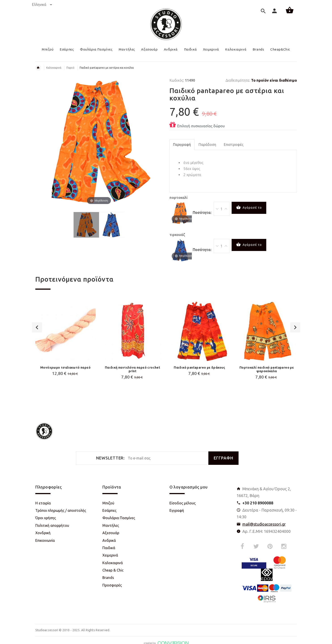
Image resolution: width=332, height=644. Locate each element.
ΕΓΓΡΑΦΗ (223, 458)
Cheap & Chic (113, 570)
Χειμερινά (110, 555)
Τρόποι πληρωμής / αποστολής (61, 510)
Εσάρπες (109, 510)
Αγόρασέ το (249, 208)
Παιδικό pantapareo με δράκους (200, 368)
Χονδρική (43, 533)
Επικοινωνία (45, 540)
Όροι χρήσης (46, 518)
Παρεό (70, 68)
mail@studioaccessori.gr (264, 524)
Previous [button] (37, 325)
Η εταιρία (43, 503)
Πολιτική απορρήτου (52, 525)
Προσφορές (112, 585)
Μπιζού (108, 503)
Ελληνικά (42, 4)
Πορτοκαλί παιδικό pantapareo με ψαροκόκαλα (267, 369)
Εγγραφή (177, 510)
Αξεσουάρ (111, 533)
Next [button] (295, 325)
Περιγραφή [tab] (182, 145)
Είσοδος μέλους (183, 503)
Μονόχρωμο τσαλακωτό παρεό (65, 368)
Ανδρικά (109, 540)
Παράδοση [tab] (207, 145)
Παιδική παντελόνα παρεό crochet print (132, 369)
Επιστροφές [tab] (234, 145)
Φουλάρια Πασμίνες (119, 518)
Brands (108, 578)
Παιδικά (109, 548)
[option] (66, 350)
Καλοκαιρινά (54, 68)
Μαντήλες (111, 525)
